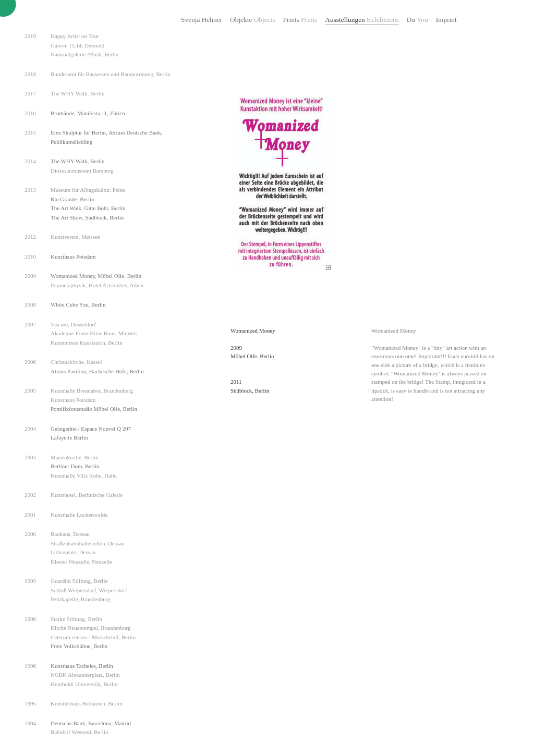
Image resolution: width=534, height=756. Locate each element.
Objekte (252, 20)
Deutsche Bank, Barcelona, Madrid (91, 723)
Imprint (446, 20)
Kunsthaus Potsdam (73, 257)
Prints (300, 20)
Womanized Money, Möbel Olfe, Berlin (96, 276)
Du (417, 20)
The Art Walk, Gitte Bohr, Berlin (88, 208)
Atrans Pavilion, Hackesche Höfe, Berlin (97, 371)
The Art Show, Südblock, (80, 217)
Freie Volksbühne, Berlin (79, 646)
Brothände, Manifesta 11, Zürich (88, 113)
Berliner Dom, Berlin (75, 466)
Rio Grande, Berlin (72, 199)
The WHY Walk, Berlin (77, 161)
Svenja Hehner (202, 20)
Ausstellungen (362, 20)
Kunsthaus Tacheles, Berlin (82, 666)
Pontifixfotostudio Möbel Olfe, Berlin (94, 409)
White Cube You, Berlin (78, 304)
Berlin (117, 217)
